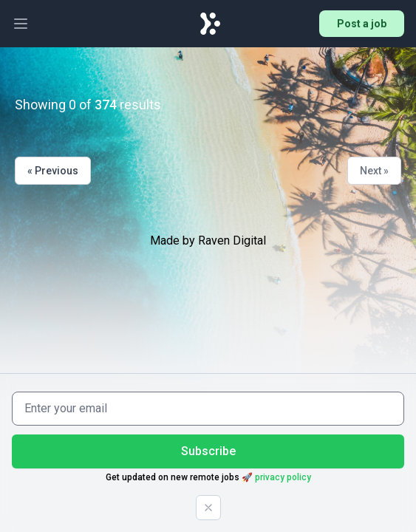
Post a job (362, 24)
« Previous (53, 171)
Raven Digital (232, 241)
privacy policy (283, 477)
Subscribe (208, 451)
